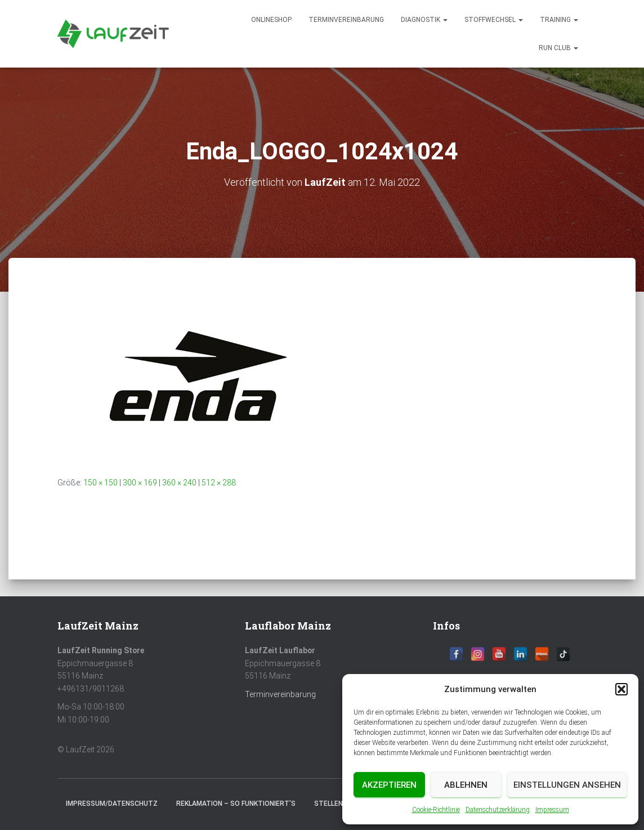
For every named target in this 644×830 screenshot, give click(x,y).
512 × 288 (219, 483)
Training (559, 20)
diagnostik (424, 20)
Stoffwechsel (494, 20)
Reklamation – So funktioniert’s (236, 804)
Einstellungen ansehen (567, 785)
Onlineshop (271, 20)
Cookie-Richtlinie (436, 810)
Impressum (552, 810)
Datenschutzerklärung (498, 810)
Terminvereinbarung (346, 20)
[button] (621, 689)
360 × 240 (179, 483)
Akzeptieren (389, 785)
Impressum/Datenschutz (112, 804)
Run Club (558, 48)
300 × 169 (140, 483)
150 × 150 (100, 483)
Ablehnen (466, 785)
